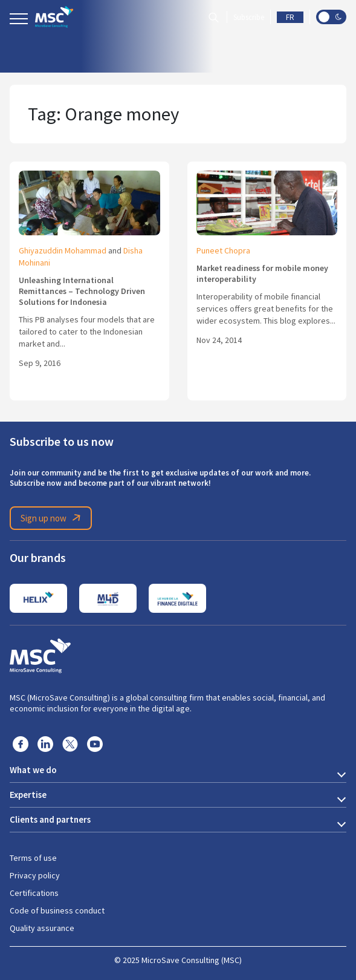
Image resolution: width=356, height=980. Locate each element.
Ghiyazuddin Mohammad (63, 250)
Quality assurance (42, 928)
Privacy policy (35, 875)
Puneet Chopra (223, 250)
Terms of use (33, 858)
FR (290, 17)
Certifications (34, 893)
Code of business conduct (57, 910)
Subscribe (249, 17)
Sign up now (53, 518)
